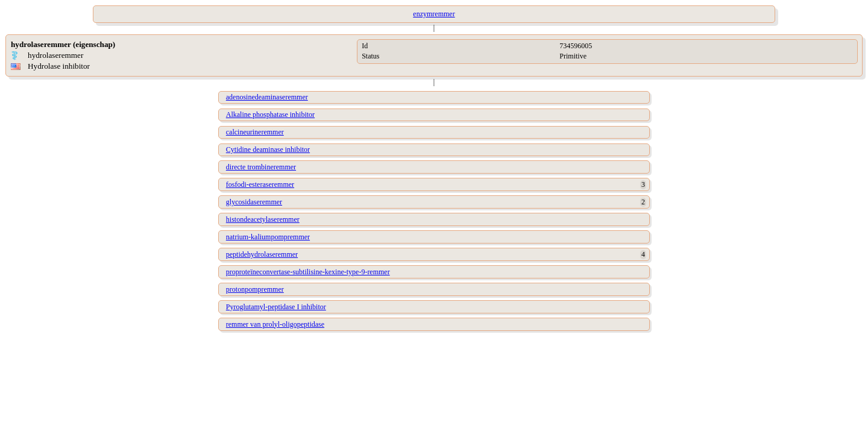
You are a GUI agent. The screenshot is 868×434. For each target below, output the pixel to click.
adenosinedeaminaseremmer (267, 97)
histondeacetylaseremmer (263, 219)
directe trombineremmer (261, 167)
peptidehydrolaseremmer (262, 254)
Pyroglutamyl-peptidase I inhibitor (276, 307)
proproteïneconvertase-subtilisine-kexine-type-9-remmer (308, 272)
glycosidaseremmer (254, 202)
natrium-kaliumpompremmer (268, 237)
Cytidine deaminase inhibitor (268, 149)
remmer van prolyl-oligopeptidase (275, 324)
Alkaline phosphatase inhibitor (270, 115)
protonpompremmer (255, 289)
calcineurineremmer (255, 132)
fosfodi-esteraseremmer (260, 184)
